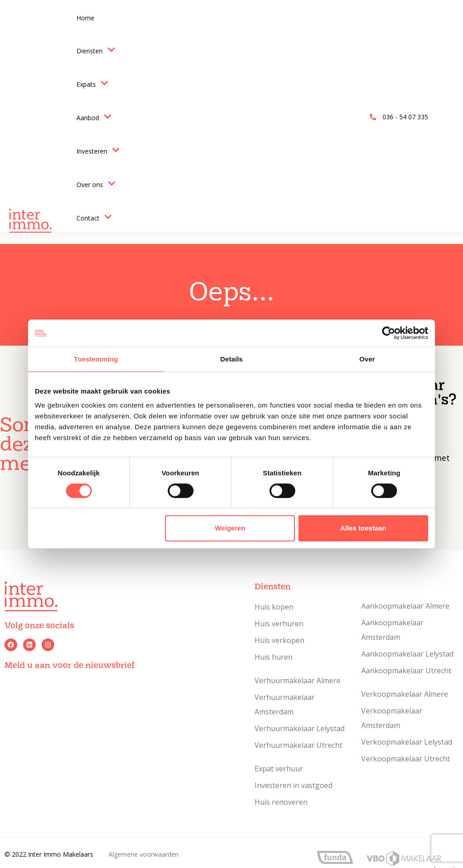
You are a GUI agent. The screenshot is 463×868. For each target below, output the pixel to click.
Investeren (98, 151)
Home (85, 18)
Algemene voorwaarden (144, 854)
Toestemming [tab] (96, 359)
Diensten (96, 51)
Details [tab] (231, 359)
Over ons (96, 184)
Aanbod (94, 117)
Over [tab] (367, 359)
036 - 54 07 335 (405, 117)
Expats (92, 84)
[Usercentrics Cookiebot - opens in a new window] (389, 333)
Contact (94, 218)
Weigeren (230, 528)
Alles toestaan (364, 528)
